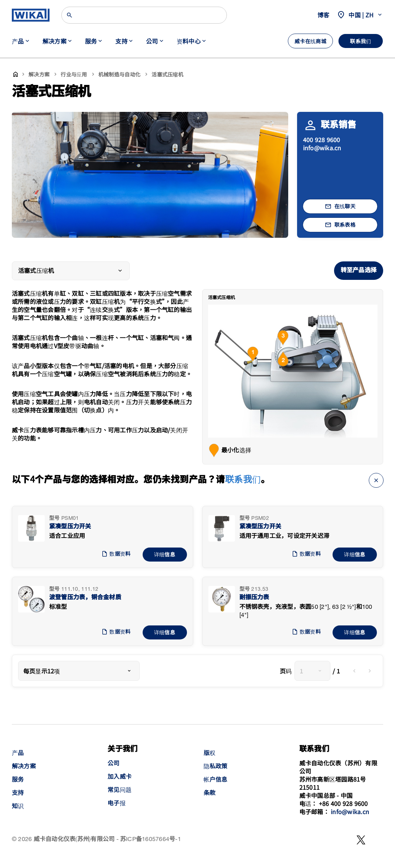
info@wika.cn (322, 148)
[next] (370, 671)
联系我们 (243, 479)
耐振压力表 (254, 598)
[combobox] (79, 671)
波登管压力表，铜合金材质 (85, 598)
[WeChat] (361, 840)
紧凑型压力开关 (70, 527)
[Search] (144, 15)
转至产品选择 (359, 270)
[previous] (354, 671)
